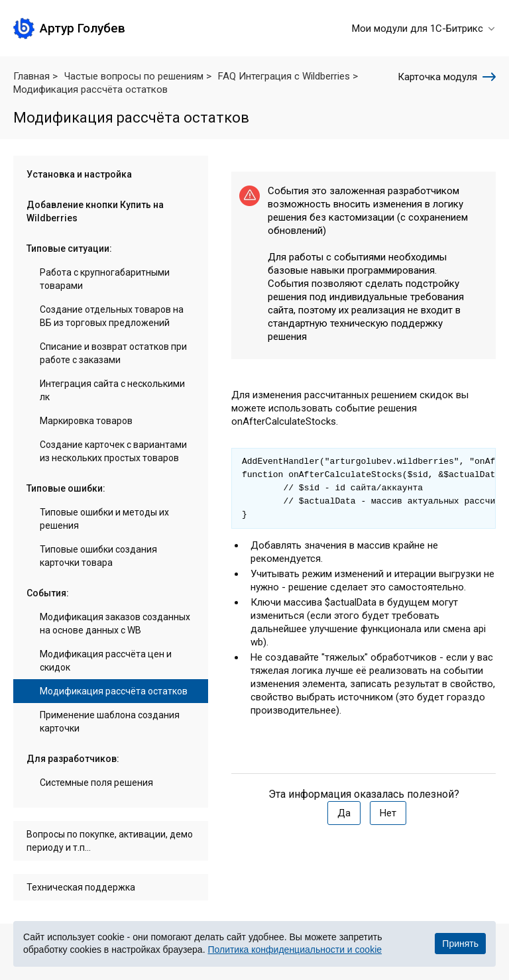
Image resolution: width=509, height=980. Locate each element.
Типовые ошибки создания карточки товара (98, 556)
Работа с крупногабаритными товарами (105, 279)
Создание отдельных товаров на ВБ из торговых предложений (112, 316)
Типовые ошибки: (66, 488)
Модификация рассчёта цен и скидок (106, 661)
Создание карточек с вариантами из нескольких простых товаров (113, 451)
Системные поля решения (96, 783)
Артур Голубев (83, 28)
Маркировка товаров (86, 421)
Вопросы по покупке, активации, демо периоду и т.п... (110, 841)
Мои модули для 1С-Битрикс (424, 28)
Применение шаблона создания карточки (110, 722)
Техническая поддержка (81, 887)
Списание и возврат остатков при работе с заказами (113, 353)
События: (48, 593)
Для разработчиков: (73, 759)
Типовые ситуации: (69, 248)
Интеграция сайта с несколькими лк (112, 390)
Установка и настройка (79, 174)
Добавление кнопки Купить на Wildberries (95, 211)
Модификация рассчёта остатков (114, 691)
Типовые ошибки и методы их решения (104, 519)
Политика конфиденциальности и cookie (295, 950)
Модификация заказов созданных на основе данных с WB (115, 624)
